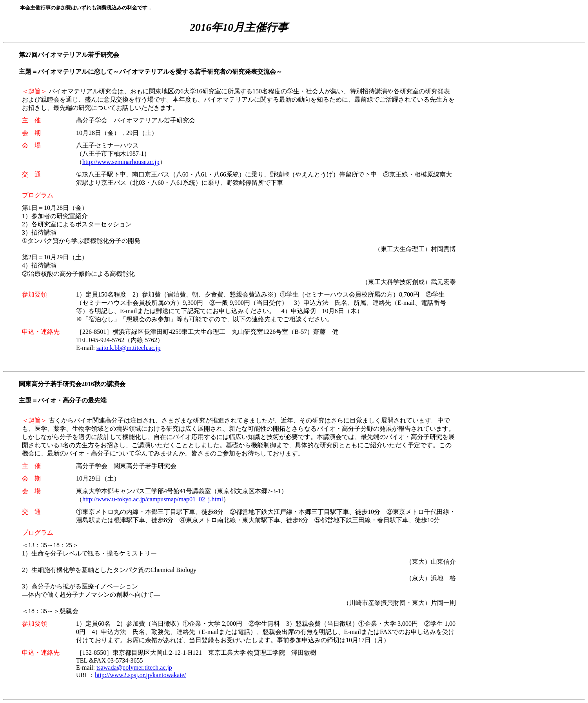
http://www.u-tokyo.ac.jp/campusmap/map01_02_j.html (153, 499)
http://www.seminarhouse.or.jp (121, 162)
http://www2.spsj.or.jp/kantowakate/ (140, 675)
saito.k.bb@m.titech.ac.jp (129, 348)
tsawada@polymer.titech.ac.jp (134, 667)
